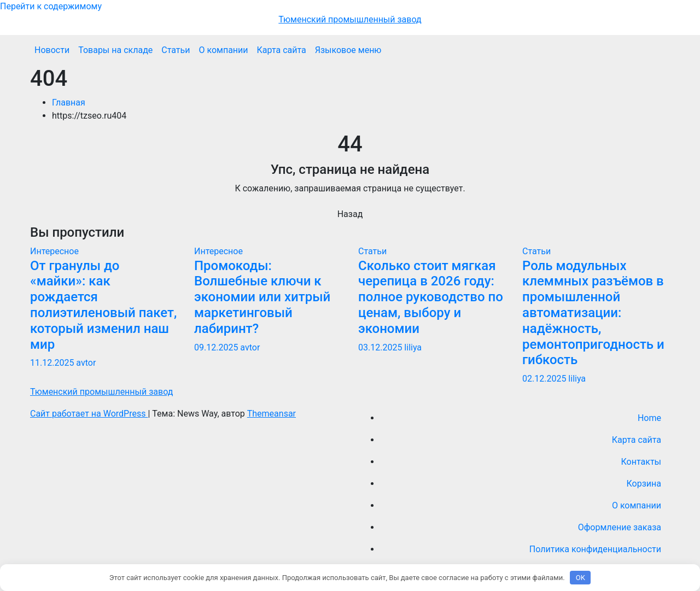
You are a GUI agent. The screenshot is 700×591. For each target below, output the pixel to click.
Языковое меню (348, 50)
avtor (86, 363)
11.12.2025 (53, 363)
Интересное (54, 251)
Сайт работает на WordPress (89, 414)
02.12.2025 (545, 379)
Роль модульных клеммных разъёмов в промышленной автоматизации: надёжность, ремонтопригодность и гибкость (593, 313)
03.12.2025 (381, 347)
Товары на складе (115, 50)
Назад (350, 214)
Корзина (644, 484)
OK (581, 578)
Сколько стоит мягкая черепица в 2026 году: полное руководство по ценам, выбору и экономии (431, 297)
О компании (223, 50)
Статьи (176, 50)
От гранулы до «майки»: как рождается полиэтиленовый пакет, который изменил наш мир (103, 305)
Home (649, 418)
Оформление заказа (620, 527)
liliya (413, 347)
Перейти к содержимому (51, 6)
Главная (69, 103)
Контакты (641, 462)
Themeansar (272, 414)
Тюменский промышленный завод (350, 19)
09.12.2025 (217, 347)
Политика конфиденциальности (595, 549)
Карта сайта (282, 50)
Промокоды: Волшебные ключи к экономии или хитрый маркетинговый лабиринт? (262, 297)
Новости (52, 50)
